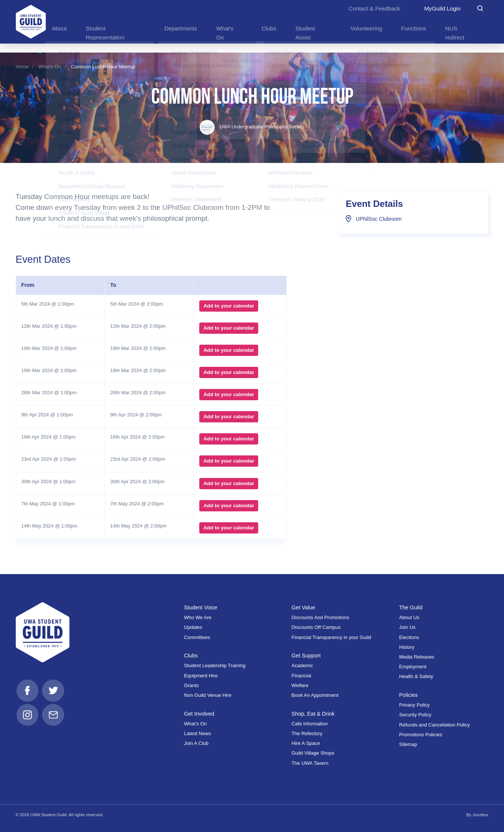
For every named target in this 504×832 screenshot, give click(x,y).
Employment (413, 667)
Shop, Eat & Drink (314, 713)
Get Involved (200, 713)
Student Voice (201, 607)
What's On (50, 67)
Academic (302, 665)
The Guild (411, 607)
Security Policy (415, 715)
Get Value (304, 607)
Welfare (300, 685)
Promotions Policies (421, 734)
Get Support (307, 655)
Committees (197, 637)
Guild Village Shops (313, 753)
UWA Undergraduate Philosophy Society (252, 127)
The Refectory (307, 733)
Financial (301, 675)
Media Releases (417, 656)
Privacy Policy (414, 705)
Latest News (197, 733)
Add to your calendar (228, 306)
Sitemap (408, 744)
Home (22, 67)
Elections (409, 637)
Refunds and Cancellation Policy (435, 724)
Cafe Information (310, 723)
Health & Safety (416, 676)
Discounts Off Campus (316, 627)
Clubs (191, 655)
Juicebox (480, 814)
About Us (409, 617)
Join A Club (196, 743)
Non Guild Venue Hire (208, 695)
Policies (409, 694)
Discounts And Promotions (320, 617)
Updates (193, 627)
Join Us (408, 627)
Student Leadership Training (215, 665)
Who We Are (198, 617)
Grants (191, 685)
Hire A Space (306, 743)
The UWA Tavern (310, 763)
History (407, 647)
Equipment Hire (201, 675)
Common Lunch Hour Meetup (103, 67)
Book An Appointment (315, 695)
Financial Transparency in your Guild (331, 637)
